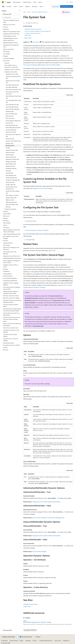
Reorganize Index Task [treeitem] (11, 168)
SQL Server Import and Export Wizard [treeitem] (11, 306)
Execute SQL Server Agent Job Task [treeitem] (13, 135)
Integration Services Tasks (30, 604)
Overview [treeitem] (7, 63)
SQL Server (36, 42)
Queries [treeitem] (5, 225)
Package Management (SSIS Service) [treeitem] (12, 258)
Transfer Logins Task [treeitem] (11, 185)
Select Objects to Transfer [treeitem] (12, 195)
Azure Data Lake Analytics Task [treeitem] (13, 90)
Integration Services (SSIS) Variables (50, 65)
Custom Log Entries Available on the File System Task (38, 31)
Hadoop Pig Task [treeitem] (10, 155)
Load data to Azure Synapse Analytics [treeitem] (10, 335)
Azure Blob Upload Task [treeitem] (11, 87)
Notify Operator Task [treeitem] (11, 164)
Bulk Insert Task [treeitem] (10, 116)
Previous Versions (14, 641)
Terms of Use (58, 641)
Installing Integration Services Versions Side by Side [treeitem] (10, 39)
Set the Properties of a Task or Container (37, 230)
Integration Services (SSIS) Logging (42, 188)
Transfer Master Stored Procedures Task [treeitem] (11, 188)
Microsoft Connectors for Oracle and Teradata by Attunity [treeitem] (12, 301)
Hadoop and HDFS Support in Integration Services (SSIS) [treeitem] (11, 292)
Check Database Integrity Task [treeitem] (13, 121)
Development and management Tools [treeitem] (11, 46)
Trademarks (66, 641)
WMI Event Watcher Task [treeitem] (12, 205)
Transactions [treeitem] (6, 227)
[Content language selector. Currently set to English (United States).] (9, 637)
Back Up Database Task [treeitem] (11, 114)
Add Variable (57, 502)
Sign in (71, 2)
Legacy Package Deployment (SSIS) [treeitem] (12, 234)
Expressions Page (31, 221)
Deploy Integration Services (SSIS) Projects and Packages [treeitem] (12, 231)
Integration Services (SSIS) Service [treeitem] (12, 256)
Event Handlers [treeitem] (7, 223)
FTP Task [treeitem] (8, 148)
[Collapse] (20, 11)
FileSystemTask (31, 240)
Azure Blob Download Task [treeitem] (12, 85)
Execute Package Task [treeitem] (11, 130)
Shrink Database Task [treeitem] (11, 175)
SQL (29, 12)
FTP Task (53, 250)
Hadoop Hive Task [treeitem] (10, 152)
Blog (21, 641)
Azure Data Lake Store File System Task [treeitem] (12, 93)
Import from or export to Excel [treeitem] (11, 328)
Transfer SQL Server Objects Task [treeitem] (13, 192)
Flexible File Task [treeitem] (10, 111)
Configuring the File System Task (33, 33)
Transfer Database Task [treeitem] (11, 178)
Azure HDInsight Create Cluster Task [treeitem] (13, 97)
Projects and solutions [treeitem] (9, 49)
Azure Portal (56, 6)
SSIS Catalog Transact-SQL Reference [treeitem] (10, 253)
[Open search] (67, 2)
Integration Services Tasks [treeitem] (12, 74)
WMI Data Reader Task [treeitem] (11, 202)
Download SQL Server (67, 6)
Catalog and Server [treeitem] (8, 243)
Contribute (28, 641)
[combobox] (11, 14)
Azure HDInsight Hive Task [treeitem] (12, 105)
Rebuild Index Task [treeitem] (10, 166)
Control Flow (27, 606)
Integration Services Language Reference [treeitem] (11, 284)
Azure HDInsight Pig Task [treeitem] (12, 107)
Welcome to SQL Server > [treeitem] (10, 25)
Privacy (34, 641)
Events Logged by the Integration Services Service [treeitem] (11, 262)
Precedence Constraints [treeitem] (10, 209)
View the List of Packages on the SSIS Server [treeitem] (11, 248)
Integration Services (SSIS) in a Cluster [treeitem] (11, 266)
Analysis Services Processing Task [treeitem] (13, 82)
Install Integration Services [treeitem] (10, 36)
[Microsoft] (3, 2)
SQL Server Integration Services (39, 12)
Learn (25, 12)
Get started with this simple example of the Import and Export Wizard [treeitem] (12, 310)
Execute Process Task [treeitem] (11, 132)
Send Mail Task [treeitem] (9, 173)
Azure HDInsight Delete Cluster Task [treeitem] (13, 101)
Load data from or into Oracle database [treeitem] (11, 340)
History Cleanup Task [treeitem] (11, 157)
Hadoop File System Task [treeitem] (12, 150)
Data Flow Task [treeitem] (9, 123)
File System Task (39, 326)
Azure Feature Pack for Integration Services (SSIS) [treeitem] (12, 288)
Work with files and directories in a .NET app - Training (37, 622)
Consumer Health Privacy (45, 641)
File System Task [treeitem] (10, 146)
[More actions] (72, 12)
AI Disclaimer (4, 641)
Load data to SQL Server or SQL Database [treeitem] (11, 331)
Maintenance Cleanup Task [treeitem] (12, 159)
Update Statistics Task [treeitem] (11, 198)
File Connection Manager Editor (56, 518)
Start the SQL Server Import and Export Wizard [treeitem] (11, 314)
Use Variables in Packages (38, 287)
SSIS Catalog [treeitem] (6, 245)
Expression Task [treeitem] (9, 143)
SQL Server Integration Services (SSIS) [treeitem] (11, 21)
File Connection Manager (30, 65)
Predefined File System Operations (33, 29)
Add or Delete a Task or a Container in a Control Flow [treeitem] (11, 66)
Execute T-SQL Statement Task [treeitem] (13, 141)
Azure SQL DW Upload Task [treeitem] (13, 109)
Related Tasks (28, 35)
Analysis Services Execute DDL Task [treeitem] (13, 77)
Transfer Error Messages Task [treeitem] (13, 180)
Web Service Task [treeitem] (10, 200)
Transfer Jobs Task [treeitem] (10, 182)
